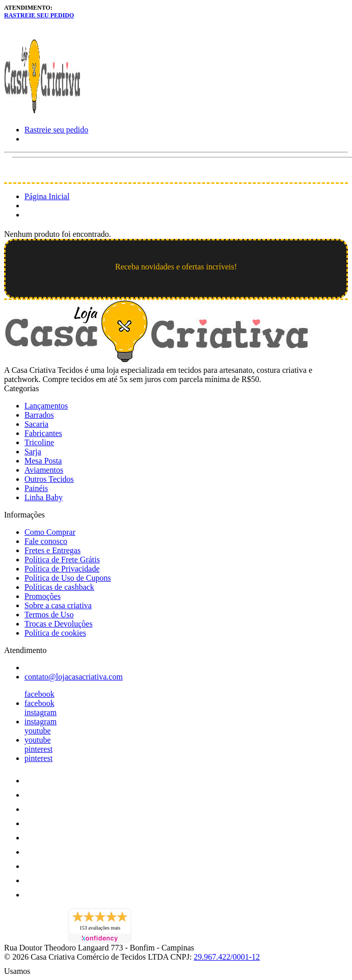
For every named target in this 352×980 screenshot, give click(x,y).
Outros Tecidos (49, 479)
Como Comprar (50, 532)
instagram (40, 712)
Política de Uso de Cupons (68, 578)
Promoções (43, 596)
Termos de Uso (49, 615)
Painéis (36, 488)
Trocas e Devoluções (59, 624)
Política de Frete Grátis (62, 560)
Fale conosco (46, 541)
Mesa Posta (43, 461)
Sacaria (36, 424)
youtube (38, 731)
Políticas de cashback (59, 587)
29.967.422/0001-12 (227, 957)
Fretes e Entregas (52, 550)
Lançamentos (46, 406)
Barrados (39, 415)
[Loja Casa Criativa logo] (42, 112)
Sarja (33, 452)
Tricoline (39, 442)
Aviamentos (44, 470)
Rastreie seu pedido (39, 15)
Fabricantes (43, 433)
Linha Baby (44, 497)
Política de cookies (55, 633)
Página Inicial (47, 196)
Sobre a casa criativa (58, 605)
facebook (39, 694)
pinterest (38, 749)
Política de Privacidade (62, 569)
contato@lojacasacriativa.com (74, 677)
